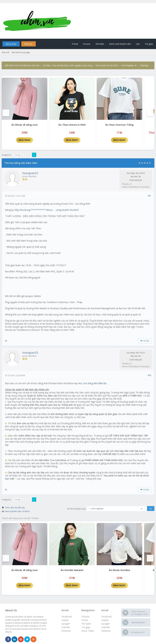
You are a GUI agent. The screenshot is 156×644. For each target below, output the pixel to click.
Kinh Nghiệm (128, 65)
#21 (149, 196)
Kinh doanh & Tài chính (107, 65)
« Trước (17, 155)
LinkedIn (106, 627)
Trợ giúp (149, 44)
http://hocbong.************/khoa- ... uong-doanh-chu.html (47, 210)
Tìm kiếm (100, 44)
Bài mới (6, 52)
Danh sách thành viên (120, 44)
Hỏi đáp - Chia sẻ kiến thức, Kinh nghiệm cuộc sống (68, 65)
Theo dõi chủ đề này (15, 508)
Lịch (138, 44)
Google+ (106, 624)
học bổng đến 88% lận (95, 383)
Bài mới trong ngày (21, 52)
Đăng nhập (11, 44)
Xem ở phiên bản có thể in (17, 511)
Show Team (88, 631)
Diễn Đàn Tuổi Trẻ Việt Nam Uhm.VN (22, 65)
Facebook (106, 617)
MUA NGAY (25, 140)
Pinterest (106, 631)
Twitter (105, 620)
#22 (149, 375)
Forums (87, 44)
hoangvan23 (30, 173)
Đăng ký (28, 44)
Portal (75, 44)
